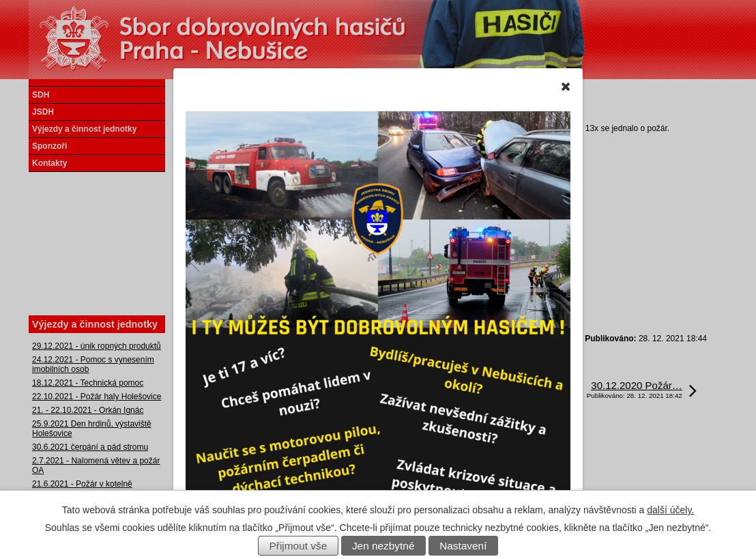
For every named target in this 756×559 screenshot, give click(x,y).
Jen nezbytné (383, 546)
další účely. (670, 510)
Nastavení (463, 546)
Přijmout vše (299, 546)
